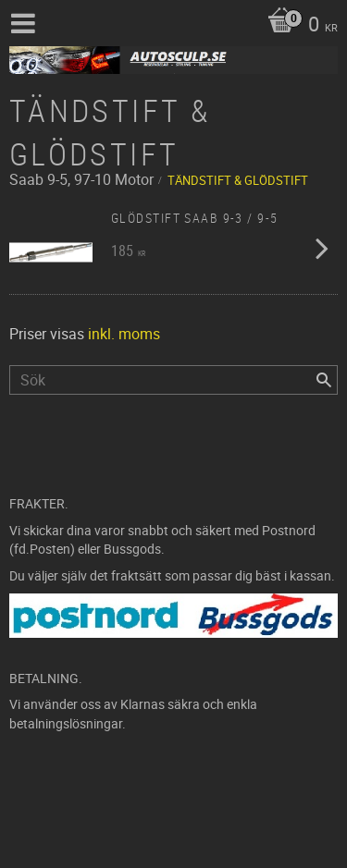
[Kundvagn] (298, 26)
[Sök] (324, 380)
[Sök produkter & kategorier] (173, 380)
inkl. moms (124, 334)
